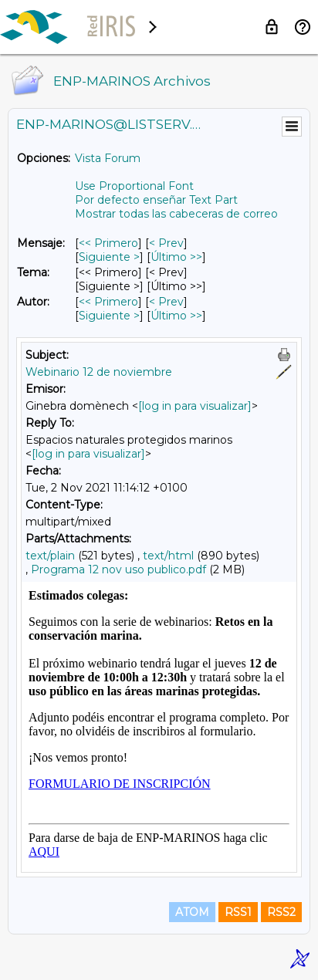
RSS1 (238, 912)
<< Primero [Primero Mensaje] (108, 243)
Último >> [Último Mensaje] (176, 257)
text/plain (50, 556)
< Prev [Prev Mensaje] (166, 243)
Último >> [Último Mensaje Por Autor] (176, 316)
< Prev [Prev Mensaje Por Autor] (166, 302)
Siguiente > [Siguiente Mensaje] (109, 257)
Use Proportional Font (134, 186)
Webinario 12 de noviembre (99, 372)
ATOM (192, 912)
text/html (168, 556)
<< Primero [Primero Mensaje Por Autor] (108, 302)
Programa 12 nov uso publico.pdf (118, 569)
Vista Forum (108, 158)
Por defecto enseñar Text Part (156, 200)
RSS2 (281, 912)
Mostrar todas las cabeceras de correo (176, 214)
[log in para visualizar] (195, 406)
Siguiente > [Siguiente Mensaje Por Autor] (109, 316)
